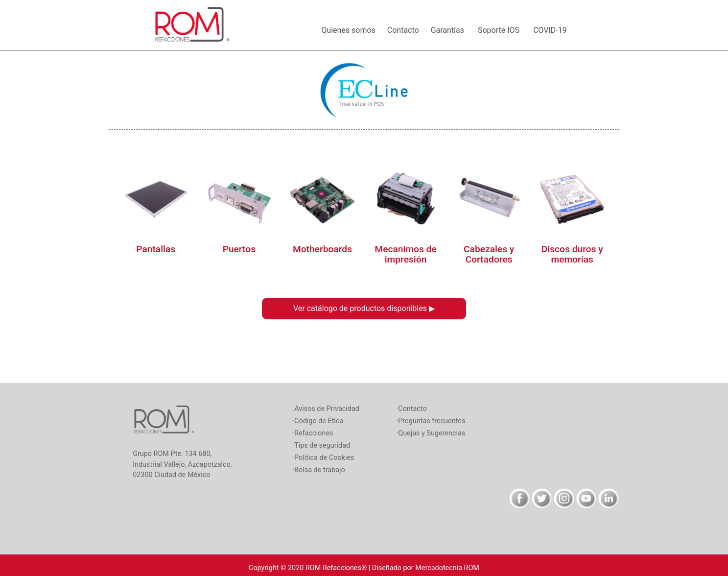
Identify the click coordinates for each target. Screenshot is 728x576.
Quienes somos (350, 30)
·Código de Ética (318, 421)
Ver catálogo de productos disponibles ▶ (364, 308)
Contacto (405, 30)
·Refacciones (313, 433)
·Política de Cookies (323, 458)
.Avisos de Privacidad (326, 409)
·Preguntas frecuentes (431, 421)
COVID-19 (553, 30)
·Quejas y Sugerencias (431, 433)
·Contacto (412, 409)
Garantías (450, 30)
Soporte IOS (502, 30)
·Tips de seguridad (321, 445)
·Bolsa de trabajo (318, 470)
